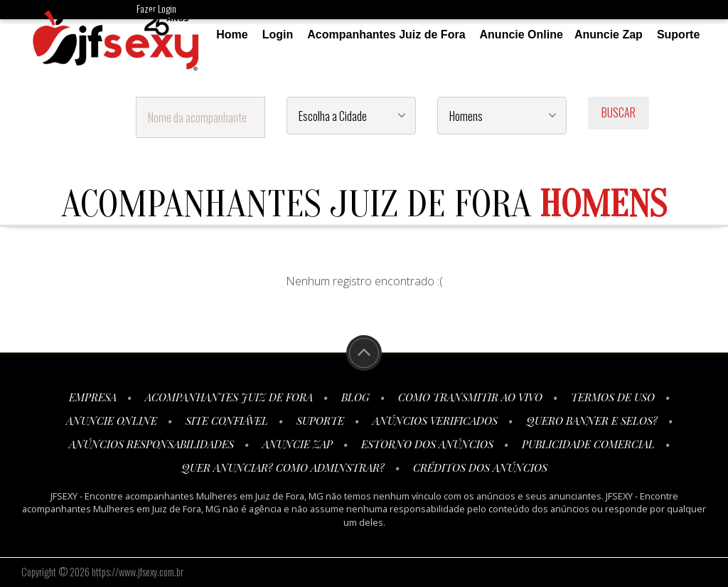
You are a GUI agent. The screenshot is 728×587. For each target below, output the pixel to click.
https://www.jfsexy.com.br (138, 572)
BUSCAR (619, 112)
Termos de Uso (613, 397)
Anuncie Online (521, 35)
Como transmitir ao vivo (470, 397)
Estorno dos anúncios (427, 444)
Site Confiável (227, 421)
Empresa (93, 397)
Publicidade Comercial (588, 444)
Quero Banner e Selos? (592, 421)
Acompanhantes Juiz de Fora (386, 35)
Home (232, 35)
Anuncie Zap (609, 35)
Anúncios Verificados (435, 421)
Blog (355, 397)
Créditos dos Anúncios (480, 467)
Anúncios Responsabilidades (151, 444)
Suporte (678, 35)
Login (278, 35)
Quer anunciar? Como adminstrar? (283, 467)
